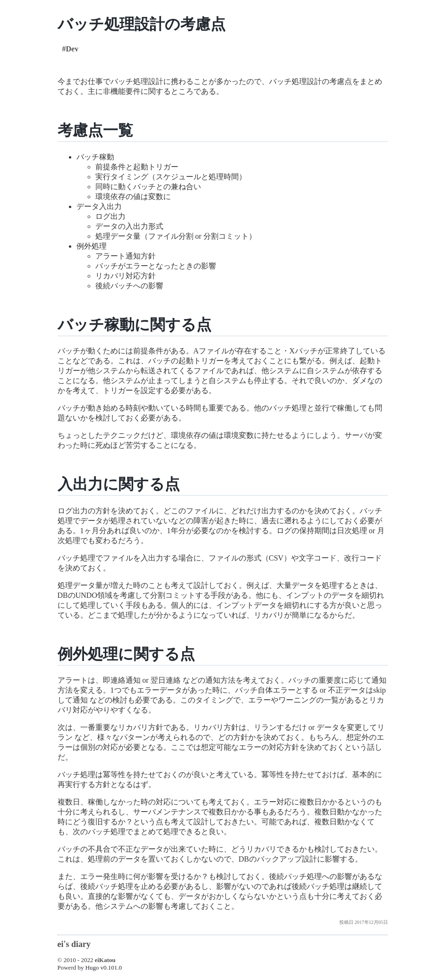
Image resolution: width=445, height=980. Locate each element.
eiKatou (105, 960)
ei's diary (74, 944)
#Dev (71, 49)
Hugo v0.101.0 (104, 967)
